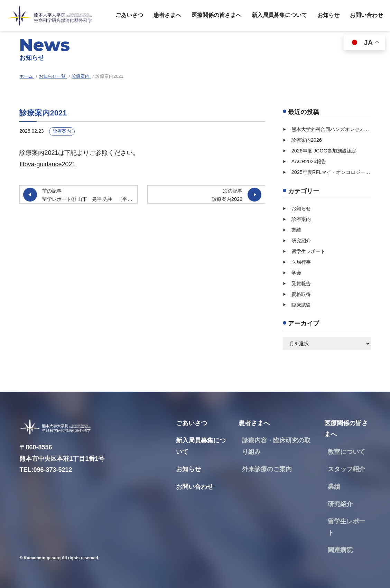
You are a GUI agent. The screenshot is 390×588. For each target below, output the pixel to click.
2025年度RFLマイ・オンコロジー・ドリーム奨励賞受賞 (331, 172)
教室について (346, 452)
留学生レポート (308, 251)
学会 (296, 273)
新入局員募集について (279, 15)
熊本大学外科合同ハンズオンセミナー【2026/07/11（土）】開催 (331, 129)
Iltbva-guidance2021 (47, 164)
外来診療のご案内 (267, 469)
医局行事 (301, 262)
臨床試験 (301, 305)
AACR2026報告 (309, 161)
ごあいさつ (129, 15)
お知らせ (328, 15)
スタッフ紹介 (346, 469)
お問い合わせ (366, 15)
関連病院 (340, 550)
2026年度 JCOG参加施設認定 (324, 151)
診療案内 (62, 131)
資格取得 (301, 294)
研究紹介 (301, 241)
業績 (296, 230)
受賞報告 (301, 283)
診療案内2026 (307, 140)
